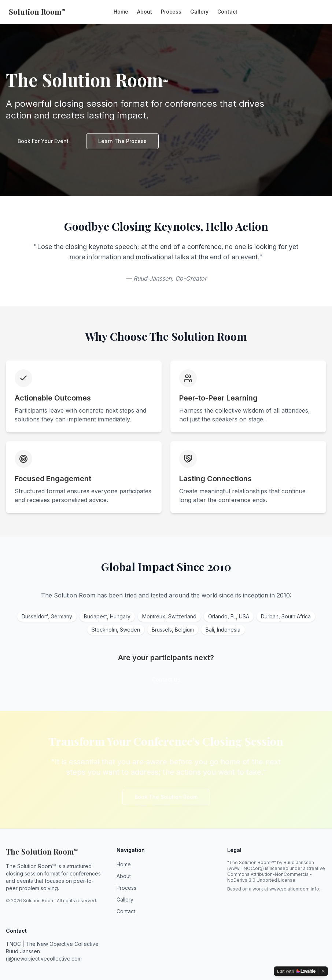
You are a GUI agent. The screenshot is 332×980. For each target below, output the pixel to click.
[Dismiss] (323, 971)
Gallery (199, 12)
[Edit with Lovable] (296, 971)
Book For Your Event (43, 141)
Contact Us (166, 679)
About (145, 12)
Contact (227, 12)
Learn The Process (122, 141)
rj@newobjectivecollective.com (44, 959)
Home (121, 12)
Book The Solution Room (166, 797)
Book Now (304, 12)
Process (171, 12)
